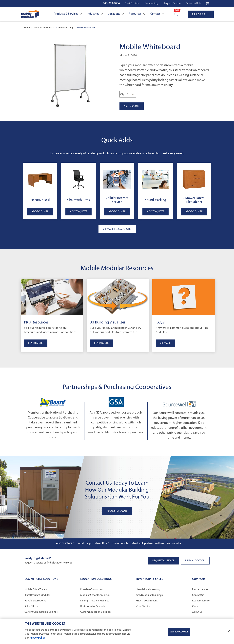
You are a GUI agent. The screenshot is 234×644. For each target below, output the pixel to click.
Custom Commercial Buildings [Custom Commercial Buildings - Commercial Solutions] (41, 612)
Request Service (172, 3)
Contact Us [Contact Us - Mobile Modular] (198, 595)
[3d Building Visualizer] (118, 297)
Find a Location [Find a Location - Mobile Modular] (201, 590)
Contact (157, 14)
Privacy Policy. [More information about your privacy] (37, 638)
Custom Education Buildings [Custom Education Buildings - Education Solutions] (96, 612)
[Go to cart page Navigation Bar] (208, 3)
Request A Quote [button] (117, 511)
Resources (137, 14)
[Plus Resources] (52, 297)
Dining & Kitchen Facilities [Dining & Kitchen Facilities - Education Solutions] (95, 601)
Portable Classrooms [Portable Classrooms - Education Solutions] (91, 590)
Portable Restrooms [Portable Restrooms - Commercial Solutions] (35, 601)
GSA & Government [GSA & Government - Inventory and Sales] (147, 601)
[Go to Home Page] (30, 14)
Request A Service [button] (163, 561)
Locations (116, 14)
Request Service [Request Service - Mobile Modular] (201, 601)
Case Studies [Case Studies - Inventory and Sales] (143, 606)
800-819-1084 (111, 3)
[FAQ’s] (184, 297)
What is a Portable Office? (93, 543)
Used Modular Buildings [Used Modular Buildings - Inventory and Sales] (149, 595)
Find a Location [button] (195, 561)
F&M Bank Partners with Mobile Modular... (157, 543)
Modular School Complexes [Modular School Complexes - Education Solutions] (95, 595)
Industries (95, 14)
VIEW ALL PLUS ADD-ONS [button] (117, 229)
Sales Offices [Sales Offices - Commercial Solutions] (31, 606)
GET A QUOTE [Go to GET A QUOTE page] (201, 14)
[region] (117, 631)
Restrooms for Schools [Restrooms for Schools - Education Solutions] (92, 606)
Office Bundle (120, 543)
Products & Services (68, 14)
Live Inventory (151, 3)
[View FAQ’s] (184, 333)
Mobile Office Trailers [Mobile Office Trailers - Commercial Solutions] (36, 590)
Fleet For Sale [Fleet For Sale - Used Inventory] (132, 3)
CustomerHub (193, 3)
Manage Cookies (179, 632)
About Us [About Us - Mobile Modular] (197, 612)
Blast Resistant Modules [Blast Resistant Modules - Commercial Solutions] (37, 595)
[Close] (229, 631)
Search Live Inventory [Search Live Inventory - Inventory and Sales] (148, 590)
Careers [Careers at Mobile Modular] (196, 606)
